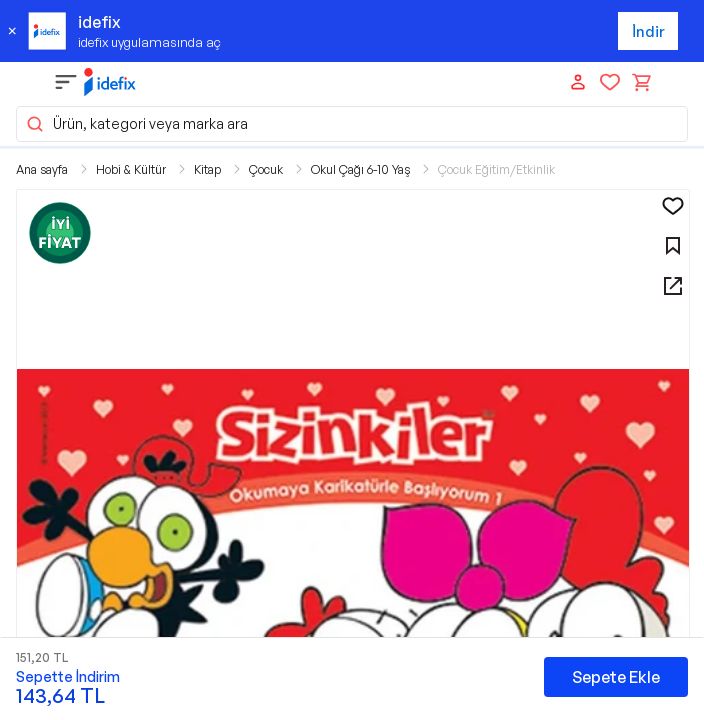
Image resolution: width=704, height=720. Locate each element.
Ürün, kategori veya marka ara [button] (136, 124)
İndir (648, 31)
